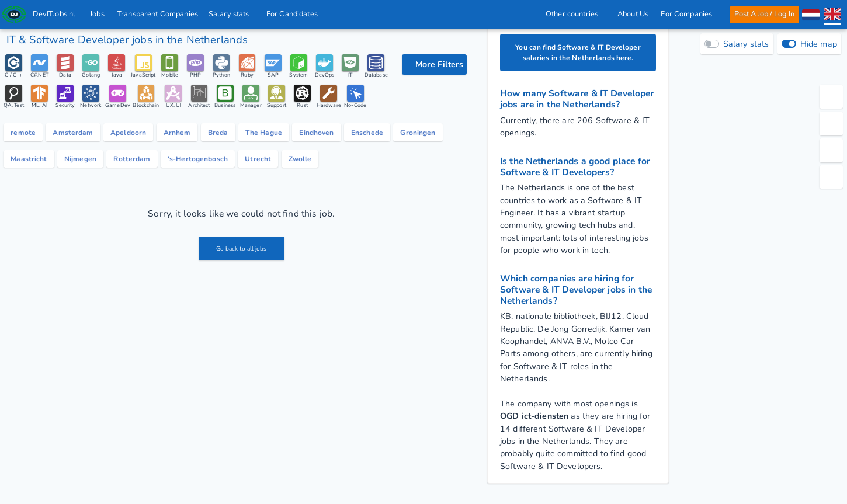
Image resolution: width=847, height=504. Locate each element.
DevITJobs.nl (54, 14)
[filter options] (435, 65)
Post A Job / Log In (764, 14)
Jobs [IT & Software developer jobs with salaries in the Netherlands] (98, 14)
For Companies (690, 14)
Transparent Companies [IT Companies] (158, 14)
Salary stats (232, 14)
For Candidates (296, 14)
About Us (632, 14)
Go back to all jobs (242, 291)
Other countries (575, 14)
